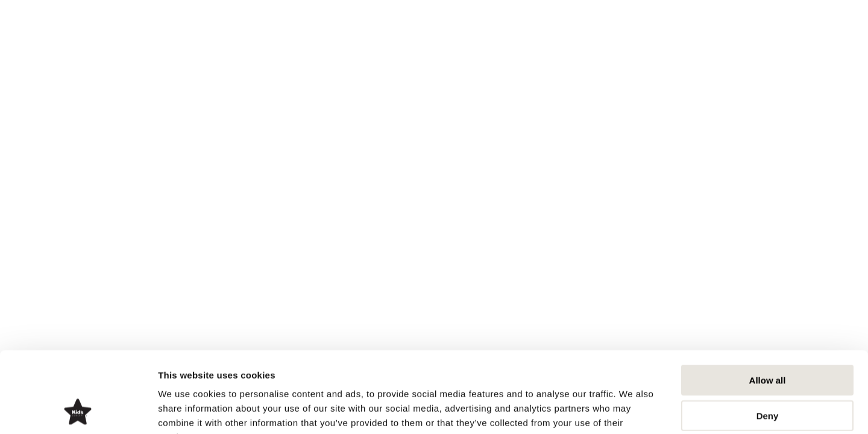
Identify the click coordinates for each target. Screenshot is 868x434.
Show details (633, 410)
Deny (768, 340)
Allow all (768, 304)
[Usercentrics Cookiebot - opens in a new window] (78, 410)
